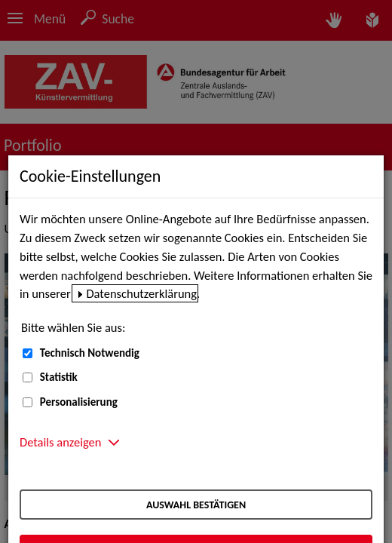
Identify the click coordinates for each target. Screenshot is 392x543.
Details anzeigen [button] (60, 442)
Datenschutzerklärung (141, 293)
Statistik (59, 377)
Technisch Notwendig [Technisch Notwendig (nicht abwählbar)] (90, 353)
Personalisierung (79, 402)
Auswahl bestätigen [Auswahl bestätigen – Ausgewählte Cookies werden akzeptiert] (196, 505)
